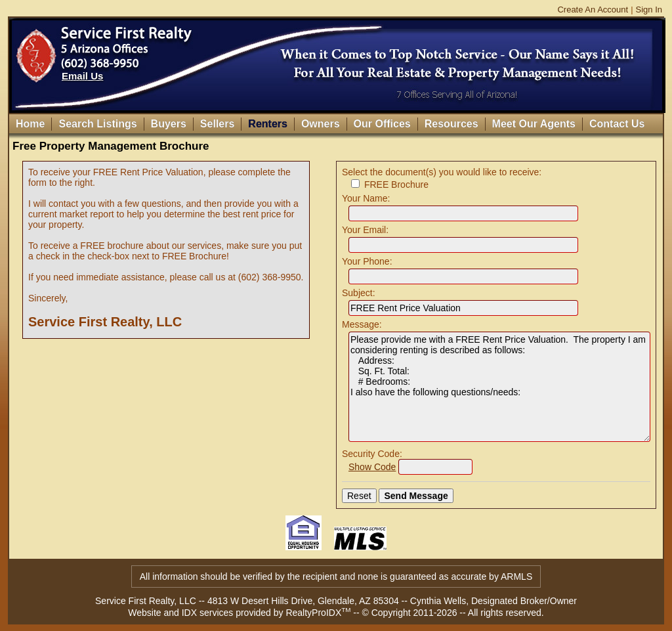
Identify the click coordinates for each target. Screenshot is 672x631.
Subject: (359, 293)
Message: (362, 324)
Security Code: (372, 454)
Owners (321, 124)
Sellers (217, 124)
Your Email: (365, 230)
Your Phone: (367, 261)
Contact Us (617, 124)
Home (30, 124)
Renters (268, 124)
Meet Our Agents (534, 124)
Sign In (649, 10)
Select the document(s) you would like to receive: (442, 172)
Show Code (372, 467)
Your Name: (366, 198)
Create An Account (593, 10)
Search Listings (97, 124)
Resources (451, 124)
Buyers (169, 124)
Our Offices (382, 124)
